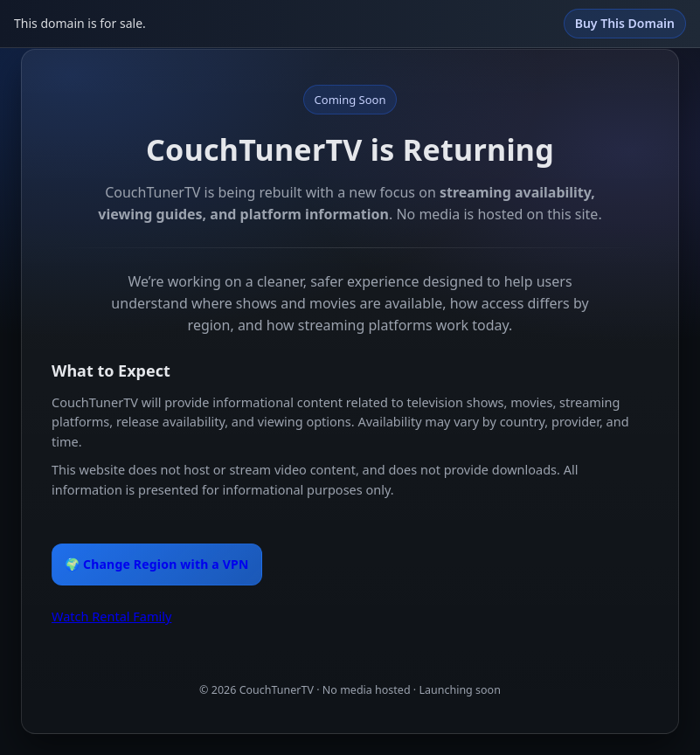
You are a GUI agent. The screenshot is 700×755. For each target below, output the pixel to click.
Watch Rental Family (111, 616)
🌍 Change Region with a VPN (157, 564)
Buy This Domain (625, 23)
